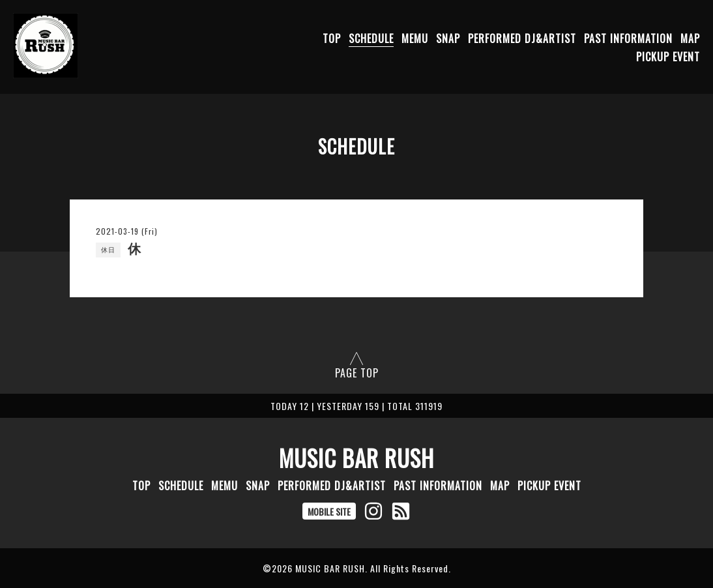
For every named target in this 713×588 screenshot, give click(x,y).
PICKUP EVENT (668, 57)
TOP (332, 38)
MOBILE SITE (329, 511)
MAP (690, 38)
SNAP (448, 38)
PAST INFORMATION (628, 38)
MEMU (415, 38)
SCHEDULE (371, 38)
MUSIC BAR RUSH (357, 458)
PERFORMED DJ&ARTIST (522, 38)
